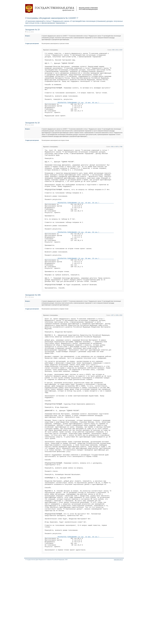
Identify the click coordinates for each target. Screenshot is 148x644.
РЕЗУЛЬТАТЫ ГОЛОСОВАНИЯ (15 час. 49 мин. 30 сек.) (79, 225)
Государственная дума (61, 9)
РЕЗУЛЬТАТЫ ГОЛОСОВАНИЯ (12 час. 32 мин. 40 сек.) (79, 616)
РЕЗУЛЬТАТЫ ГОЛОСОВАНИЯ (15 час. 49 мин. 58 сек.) (79, 260)
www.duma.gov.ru (118, 641)
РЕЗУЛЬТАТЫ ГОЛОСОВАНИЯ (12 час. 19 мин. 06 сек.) (79, 112)
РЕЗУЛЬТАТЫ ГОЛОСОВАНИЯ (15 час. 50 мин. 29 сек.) (79, 291)
